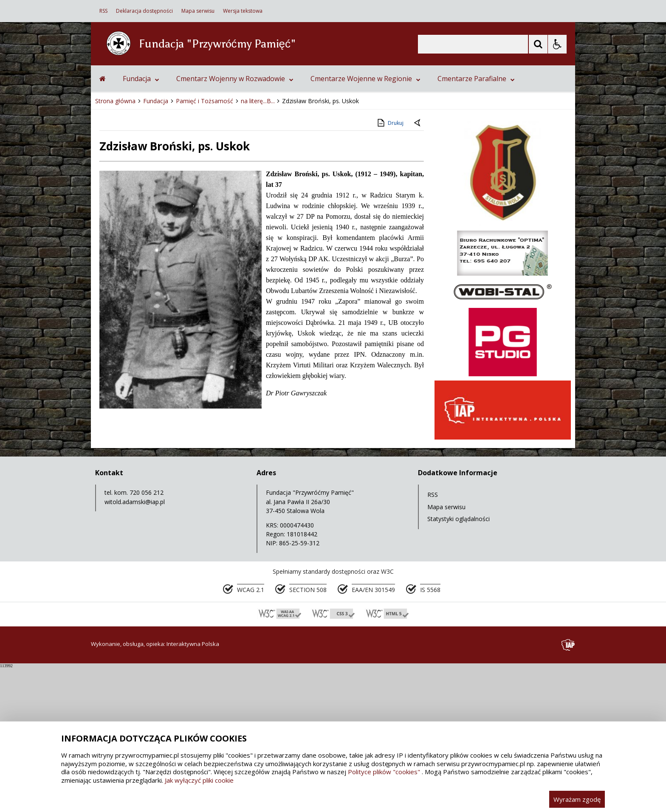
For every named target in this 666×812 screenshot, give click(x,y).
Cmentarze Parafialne (476, 223)
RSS (103, 11)
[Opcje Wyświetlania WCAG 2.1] (557, 44)
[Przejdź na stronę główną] (103, 223)
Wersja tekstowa (243, 11)
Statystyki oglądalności (459, 663)
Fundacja (141, 223)
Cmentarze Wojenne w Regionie (365, 223)
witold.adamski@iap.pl (135, 646)
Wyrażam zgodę (577, 799)
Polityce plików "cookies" (384, 772)
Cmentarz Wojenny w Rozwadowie (235, 223)
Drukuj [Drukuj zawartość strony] (390, 267)
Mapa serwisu (198, 11)
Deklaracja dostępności (144, 11)
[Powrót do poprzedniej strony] (418, 268)
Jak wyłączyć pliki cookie (199, 780)
